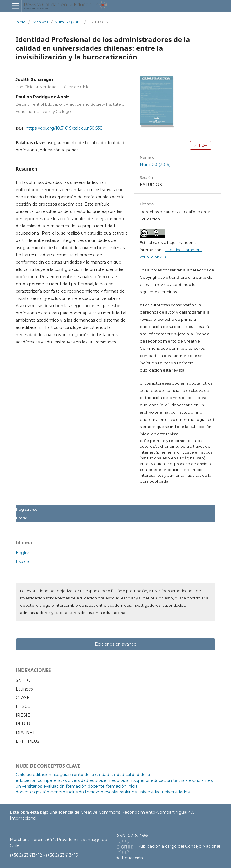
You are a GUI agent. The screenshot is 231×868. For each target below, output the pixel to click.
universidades (176, 792)
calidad (117, 775)
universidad (149, 792)
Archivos (40, 22)
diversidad (78, 780)
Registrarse (27, 509)
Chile (21, 775)
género (58, 792)
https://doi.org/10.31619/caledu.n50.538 (64, 128)
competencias (52, 780)
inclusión (75, 792)
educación (100, 780)
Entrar (21, 518)
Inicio (21, 22)
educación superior (131, 780)
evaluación (54, 786)
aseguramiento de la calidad (81, 775)
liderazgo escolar (102, 792)
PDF (203, 145)
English (23, 553)
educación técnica (169, 780)
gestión (42, 792)
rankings (128, 792)
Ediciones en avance (116, 644)
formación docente (85, 786)
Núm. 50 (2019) (68, 22)
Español (24, 561)
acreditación (39, 775)
